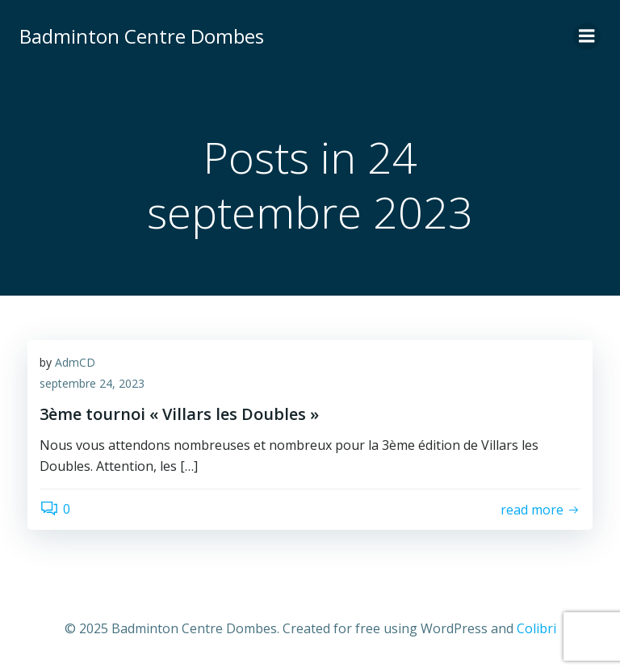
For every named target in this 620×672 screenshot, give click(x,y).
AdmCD (75, 362)
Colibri (536, 628)
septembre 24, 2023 (92, 383)
